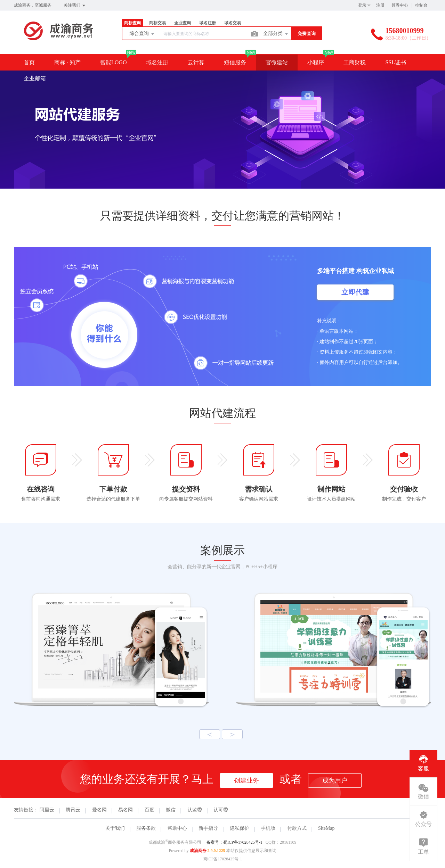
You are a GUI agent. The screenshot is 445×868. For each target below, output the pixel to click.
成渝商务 (198, 851)
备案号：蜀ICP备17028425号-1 (234, 842)
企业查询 (183, 23)
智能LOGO (113, 62)
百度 (149, 810)
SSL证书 (396, 62)
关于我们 (115, 828)
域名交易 (233, 23)
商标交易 (157, 23)
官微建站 (277, 62)
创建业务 (246, 780)
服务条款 (146, 828)
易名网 (126, 810)
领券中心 (400, 5)
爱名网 (99, 810)
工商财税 (355, 62)
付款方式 (297, 828)
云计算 (196, 62)
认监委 (195, 810)
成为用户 (335, 780)
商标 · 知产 (67, 62)
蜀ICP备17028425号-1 (223, 859)
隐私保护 (240, 828)
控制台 (421, 5)
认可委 (221, 810)
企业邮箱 (35, 78)
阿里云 (47, 810)
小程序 (316, 62)
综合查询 (142, 34)
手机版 (268, 828)
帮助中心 (177, 828)
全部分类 (276, 34)
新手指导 (208, 828)
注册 (380, 5)
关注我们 (75, 6)
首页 (29, 62)
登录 (362, 5)
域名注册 (208, 23)
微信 (171, 810)
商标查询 (132, 23)
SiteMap (326, 828)
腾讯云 (73, 810)
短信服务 (235, 62)
